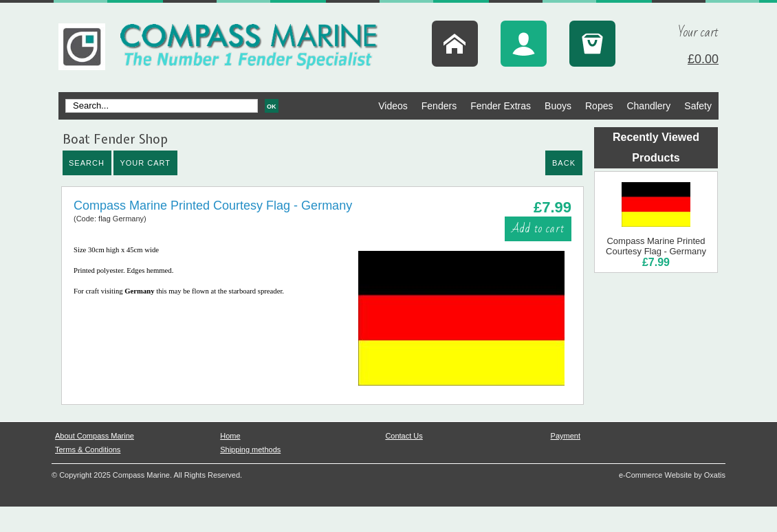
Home (230, 436)
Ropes (599, 106)
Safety (698, 106)
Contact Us (404, 436)
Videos (393, 106)
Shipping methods (250, 450)
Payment (566, 436)
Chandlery (648, 106)
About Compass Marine (95, 436)
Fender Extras (501, 106)
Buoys (558, 106)
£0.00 (703, 59)
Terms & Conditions (88, 450)
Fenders (439, 106)
